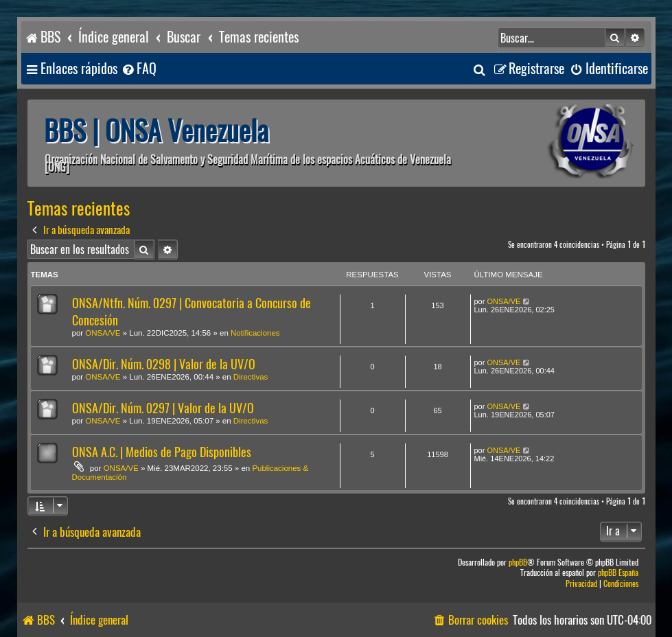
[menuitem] (139, 69)
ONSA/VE (103, 333)
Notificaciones (255, 333)
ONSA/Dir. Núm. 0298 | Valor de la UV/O (164, 364)
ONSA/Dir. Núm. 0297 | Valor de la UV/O (163, 408)
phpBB (518, 563)
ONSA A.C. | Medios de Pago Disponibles (162, 452)
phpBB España (618, 573)
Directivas (251, 377)
